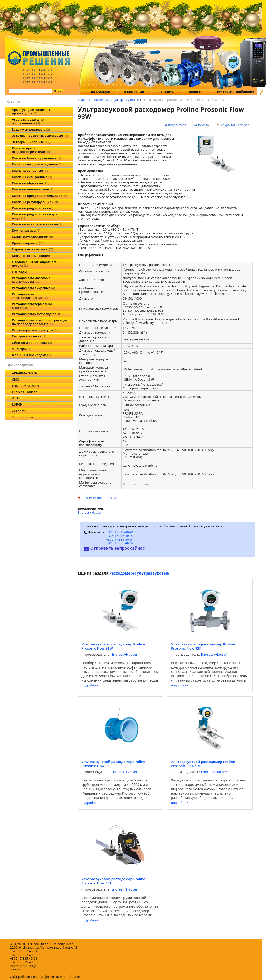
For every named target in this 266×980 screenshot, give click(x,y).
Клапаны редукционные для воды (35, 216)
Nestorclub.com (70, 977)
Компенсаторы (26, 230)
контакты (167, 92)
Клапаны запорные (31, 170)
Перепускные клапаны (32, 249)
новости (196, 92)
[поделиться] (175, 125)
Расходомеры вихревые (34, 288)
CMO (16, 379)
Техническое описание (100, 498)
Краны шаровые (28, 243)
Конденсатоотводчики (32, 237)
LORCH (17, 404)
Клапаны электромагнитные (37, 224)
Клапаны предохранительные (39, 196)
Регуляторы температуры (35, 330)
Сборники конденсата (32, 343)
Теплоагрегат (23, 417)
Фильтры (22, 349)
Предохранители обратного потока (34, 264)
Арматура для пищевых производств (31, 111)
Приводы (22, 272)
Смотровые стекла (29, 336)
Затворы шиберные (31, 142)
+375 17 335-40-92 (120, 543)
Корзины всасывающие (33, 256)
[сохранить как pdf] (233, 125)
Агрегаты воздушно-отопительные (28, 121)
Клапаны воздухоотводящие (37, 164)
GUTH (16, 398)
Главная (84, 100)
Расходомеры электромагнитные (30, 296)
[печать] (202, 125)
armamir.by (19, 969)
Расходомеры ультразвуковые (39, 314)
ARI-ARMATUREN (25, 373)
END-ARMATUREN (25, 386)
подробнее (90, 685)
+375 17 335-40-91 (120, 539)
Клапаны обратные (31, 183)
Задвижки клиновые (31, 129)
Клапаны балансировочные (37, 158)
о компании (134, 92)
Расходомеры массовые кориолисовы (31, 280)
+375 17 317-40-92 (120, 536)
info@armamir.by (23, 966)
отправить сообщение (235, 92)
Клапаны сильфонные (32, 177)
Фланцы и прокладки (31, 355)
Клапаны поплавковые (33, 189)
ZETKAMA (19, 411)
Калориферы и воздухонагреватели (31, 150)
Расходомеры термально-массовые (32, 306)
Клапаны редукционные (34, 208)
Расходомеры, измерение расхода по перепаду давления (39, 322)
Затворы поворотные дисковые (41, 136)
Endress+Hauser (24, 392)
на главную (100, 92)
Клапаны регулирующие (35, 202)
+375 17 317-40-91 (120, 532)
